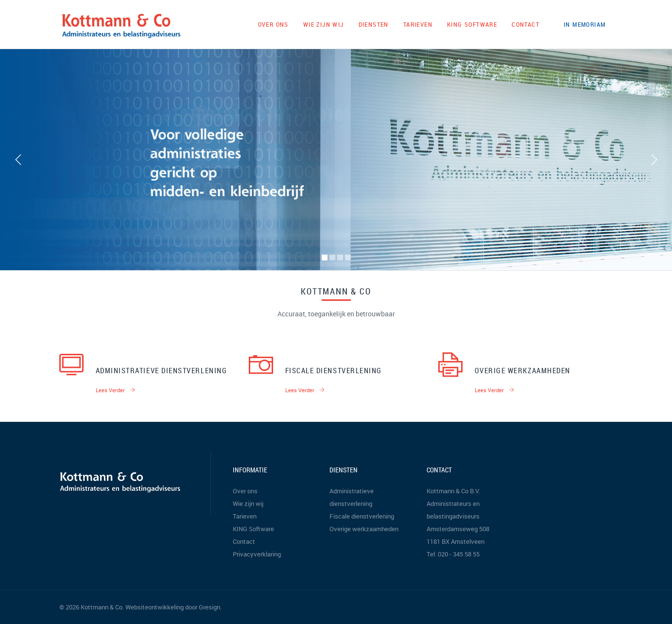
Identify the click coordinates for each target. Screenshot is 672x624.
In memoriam (585, 24)
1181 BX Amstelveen (456, 541)
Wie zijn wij (324, 24)
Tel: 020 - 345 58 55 (453, 554)
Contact (526, 24)
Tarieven (418, 24)
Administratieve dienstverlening (162, 370)
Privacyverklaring (257, 554)
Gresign (209, 607)
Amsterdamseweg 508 (458, 529)
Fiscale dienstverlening (334, 370)
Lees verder (115, 390)
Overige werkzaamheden (523, 370)
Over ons (273, 24)
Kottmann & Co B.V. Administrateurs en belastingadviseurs (453, 503)
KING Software (472, 24)
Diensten (374, 24)
